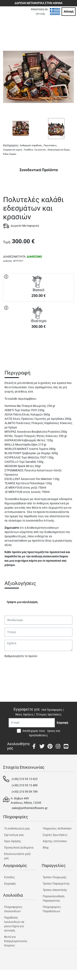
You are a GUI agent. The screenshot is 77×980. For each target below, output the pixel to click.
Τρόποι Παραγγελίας (56, 884)
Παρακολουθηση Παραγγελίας (54, 898)
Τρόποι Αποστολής (55, 890)
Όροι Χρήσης (13, 841)
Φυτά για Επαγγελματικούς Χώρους (16, 941)
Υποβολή (13, 667)
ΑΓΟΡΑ (39, 347)
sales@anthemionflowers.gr (30, 808)
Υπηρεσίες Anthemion (57, 828)
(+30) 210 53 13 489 (25, 785)
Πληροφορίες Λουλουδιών (13, 909)
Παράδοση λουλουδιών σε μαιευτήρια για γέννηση (14, 924)
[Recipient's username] (32, 723)
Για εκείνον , (41, 150)
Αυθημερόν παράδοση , (31, 145)
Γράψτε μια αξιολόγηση (22, 602)
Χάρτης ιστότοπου (55, 841)
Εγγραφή (10, 884)
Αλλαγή (69, 11)
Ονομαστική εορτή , (13, 150)
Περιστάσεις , (51, 145)
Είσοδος (10, 877)
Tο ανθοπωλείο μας (17, 828)
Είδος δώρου (10, 154)
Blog (46, 848)
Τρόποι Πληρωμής (55, 877)
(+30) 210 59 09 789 (25, 792)
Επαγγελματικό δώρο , (59, 150)
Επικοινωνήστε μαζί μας (17, 856)
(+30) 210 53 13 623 (25, 779)
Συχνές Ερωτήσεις (55, 835)
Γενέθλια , (29, 150)
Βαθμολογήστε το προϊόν (21, 656)
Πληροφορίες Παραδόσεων (52, 909)
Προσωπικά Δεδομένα (19, 848)
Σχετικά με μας (14, 835)
